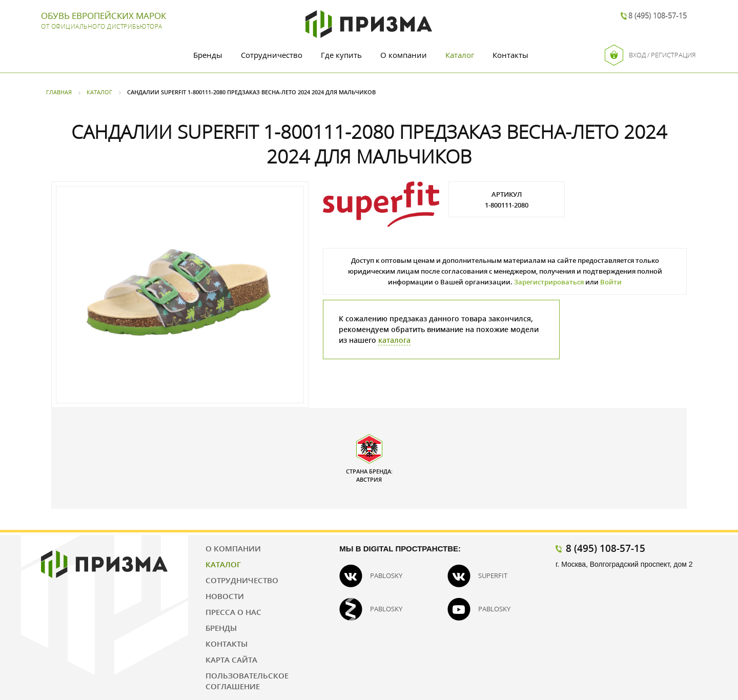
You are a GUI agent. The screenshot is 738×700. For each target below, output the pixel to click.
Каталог (460, 55)
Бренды (208, 55)
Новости (225, 596)
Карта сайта (231, 660)
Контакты (510, 55)
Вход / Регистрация (650, 55)
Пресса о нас (233, 612)
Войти (611, 282)
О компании (404, 55)
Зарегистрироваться (549, 282)
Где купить (341, 55)
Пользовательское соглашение (247, 681)
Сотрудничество (272, 55)
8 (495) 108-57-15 (658, 16)
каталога (394, 340)
